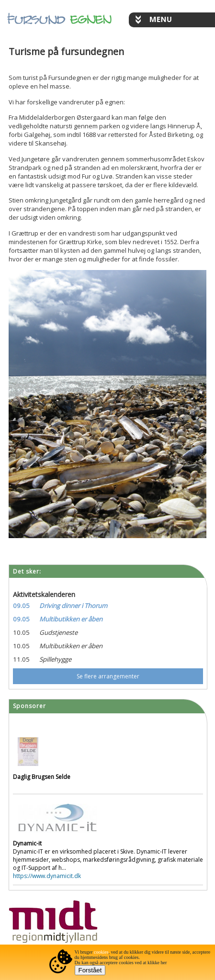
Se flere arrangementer (108, 676)
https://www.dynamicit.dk (47, 876)
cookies (101, 952)
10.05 (21, 632)
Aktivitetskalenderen (44, 594)
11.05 (21, 659)
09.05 (21, 606)
